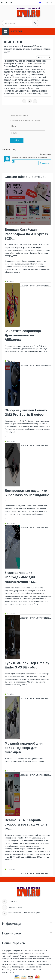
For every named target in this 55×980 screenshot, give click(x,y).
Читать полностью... (40, 286)
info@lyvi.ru (13, 901)
